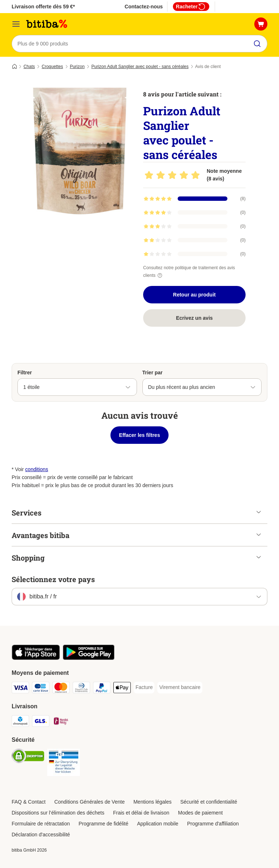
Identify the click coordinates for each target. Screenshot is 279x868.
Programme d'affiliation (213, 824)
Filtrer (25, 373)
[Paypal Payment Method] (102, 689)
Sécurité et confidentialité (209, 802)
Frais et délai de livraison (141, 813)
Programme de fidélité (103, 824)
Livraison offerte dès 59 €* (43, 7)
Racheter (191, 7)
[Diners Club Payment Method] (81, 689)
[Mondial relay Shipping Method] (61, 722)
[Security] (28, 757)
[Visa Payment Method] (20, 689)
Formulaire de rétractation (41, 824)
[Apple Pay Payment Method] (122, 689)
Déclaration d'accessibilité (41, 835)
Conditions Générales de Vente (89, 802)
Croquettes (52, 67)
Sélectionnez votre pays (53, 579)
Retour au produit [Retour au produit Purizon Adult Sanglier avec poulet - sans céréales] (194, 295)
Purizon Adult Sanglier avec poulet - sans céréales (140, 67)
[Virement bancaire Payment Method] (180, 688)
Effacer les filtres (140, 435)
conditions (37, 469)
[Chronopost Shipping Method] (20, 722)
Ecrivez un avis (194, 318)
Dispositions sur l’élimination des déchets (58, 813)
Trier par (153, 373)
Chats (29, 67)
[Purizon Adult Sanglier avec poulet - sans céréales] (81, 151)
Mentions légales (152, 802)
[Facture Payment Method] (144, 688)
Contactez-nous (144, 7)
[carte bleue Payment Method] (41, 689)
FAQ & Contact (29, 802)
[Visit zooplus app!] (36, 658)
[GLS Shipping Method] (41, 722)
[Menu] (16, 24)
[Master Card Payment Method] (61, 689)
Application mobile (158, 824)
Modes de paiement (200, 813)
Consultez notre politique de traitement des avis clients (189, 272)
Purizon (77, 67)
